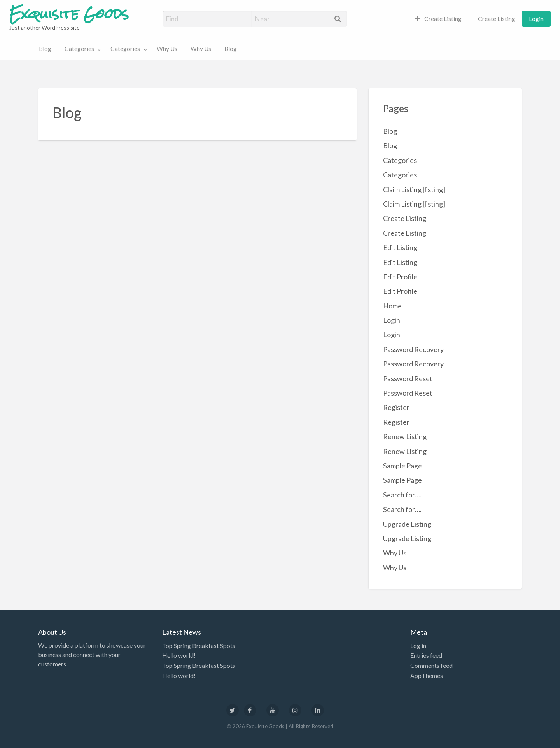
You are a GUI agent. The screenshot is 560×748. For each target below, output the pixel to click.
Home (392, 306)
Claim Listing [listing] (414, 189)
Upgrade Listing (407, 524)
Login (536, 19)
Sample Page (402, 466)
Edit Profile (400, 277)
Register (396, 407)
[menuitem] (439, 19)
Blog (45, 49)
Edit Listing (400, 247)
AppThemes (427, 675)
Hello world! (179, 655)
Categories (79, 49)
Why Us (167, 49)
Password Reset (408, 378)
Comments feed (431, 665)
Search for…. (402, 495)
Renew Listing (405, 436)
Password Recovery (413, 349)
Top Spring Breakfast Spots (199, 646)
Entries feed (426, 655)
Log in (418, 646)
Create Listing (439, 19)
